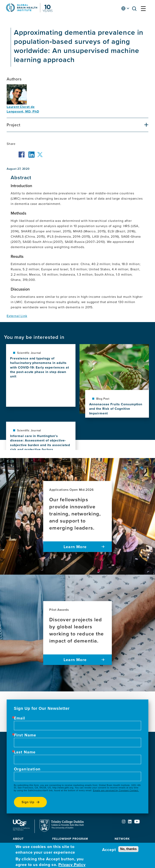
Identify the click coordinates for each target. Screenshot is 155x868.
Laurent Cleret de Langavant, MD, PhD (23, 109)
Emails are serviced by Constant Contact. (116, 790)
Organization (27, 769)
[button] (135, 9)
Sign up (28, 802)
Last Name (25, 752)
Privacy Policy (72, 865)
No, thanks (128, 849)
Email (20, 718)
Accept (109, 850)
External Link (17, 316)
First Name (25, 735)
